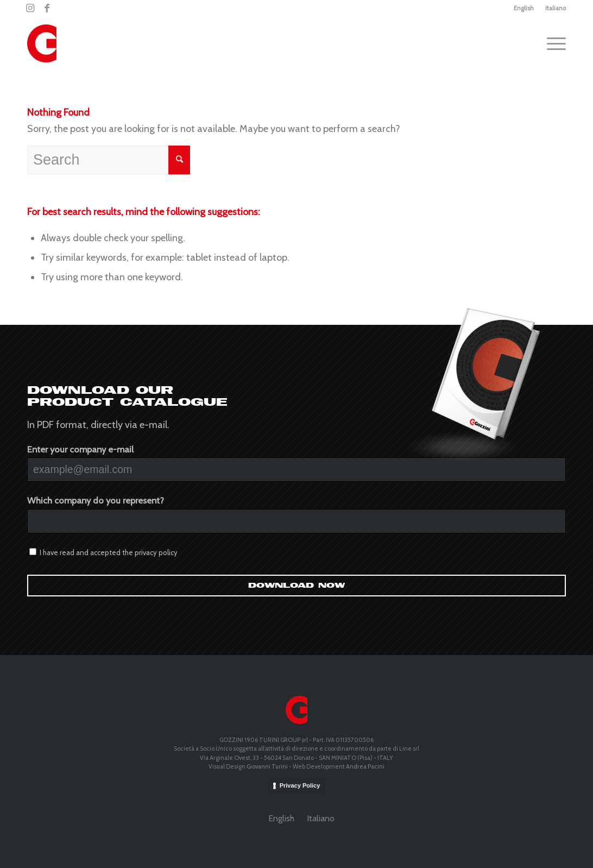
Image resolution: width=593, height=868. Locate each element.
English (524, 8)
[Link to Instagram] (30, 8)
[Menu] (553, 43)
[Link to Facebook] (47, 8)
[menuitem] (524, 8)
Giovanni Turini (267, 766)
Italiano (556, 8)
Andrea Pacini (365, 766)
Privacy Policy (300, 785)
